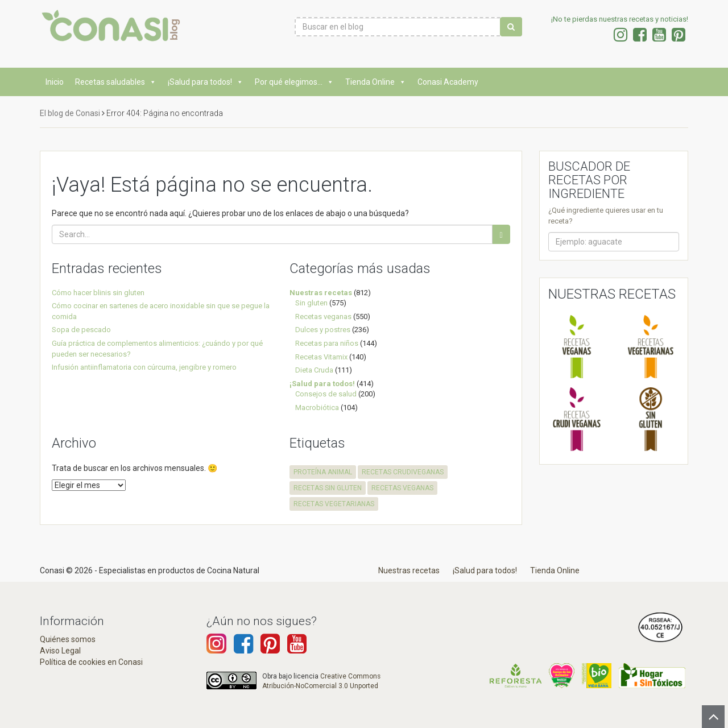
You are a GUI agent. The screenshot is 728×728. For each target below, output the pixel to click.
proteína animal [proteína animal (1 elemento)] (323, 472)
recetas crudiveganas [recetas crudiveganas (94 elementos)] (403, 472)
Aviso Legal (60, 651)
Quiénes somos (68, 639)
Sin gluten (311, 303)
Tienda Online (376, 82)
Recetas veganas (323, 317)
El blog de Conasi (70, 113)
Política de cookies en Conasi (91, 662)
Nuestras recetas (321, 293)
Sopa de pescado (81, 330)
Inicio (55, 82)
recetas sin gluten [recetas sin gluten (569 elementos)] (328, 488)
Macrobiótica (317, 408)
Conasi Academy (448, 82)
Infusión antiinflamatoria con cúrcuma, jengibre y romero (144, 367)
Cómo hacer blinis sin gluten (98, 293)
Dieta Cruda (314, 370)
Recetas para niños (327, 343)
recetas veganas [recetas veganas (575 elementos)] (402, 488)
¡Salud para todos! (206, 82)
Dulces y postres (323, 330)
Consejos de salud (326, 394)
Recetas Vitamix (321, 357)
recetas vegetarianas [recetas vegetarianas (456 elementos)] (334, 504)
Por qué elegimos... (294, 82)
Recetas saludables (116, 82)
